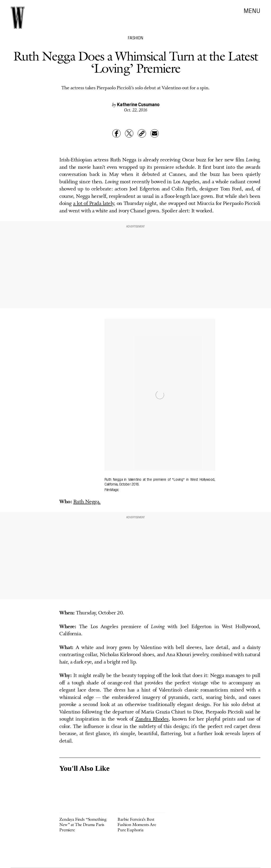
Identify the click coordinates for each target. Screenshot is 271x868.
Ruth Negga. (87, 502)
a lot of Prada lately (93, 204)
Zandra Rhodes (152, 719)
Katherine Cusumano (138, 104)
